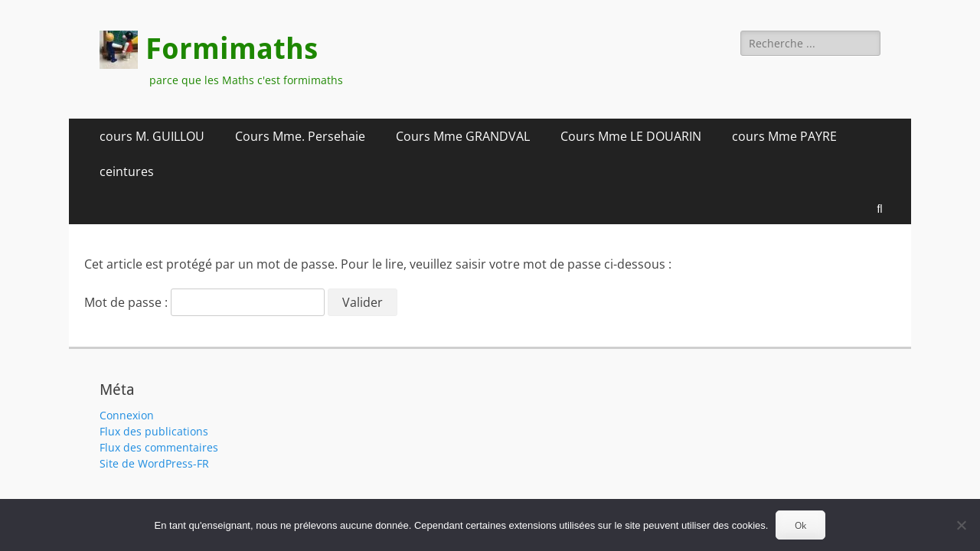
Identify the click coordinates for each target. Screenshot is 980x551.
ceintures (127, 171)
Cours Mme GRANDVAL (463, 136)
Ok (800, 525)
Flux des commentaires (159, 447)
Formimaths (232, 49)
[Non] (961, 525)
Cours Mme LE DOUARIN (631, 136)
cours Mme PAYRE (784, 136)
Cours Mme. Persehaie (300, 136)
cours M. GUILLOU (152, 136)
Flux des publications (154, 431)
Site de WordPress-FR (154, 463)
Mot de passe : (204, 302)
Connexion (127, 415)
